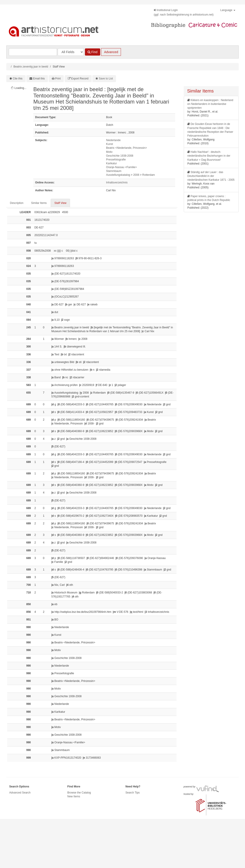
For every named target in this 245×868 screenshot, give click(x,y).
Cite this (18, 79)
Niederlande (113, 140)
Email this (39, 79)
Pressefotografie (116, 160)
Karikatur (111, 163)
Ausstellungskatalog (118, 175)
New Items (74, 796)
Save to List (106, 79)
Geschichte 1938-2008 (120, 156)
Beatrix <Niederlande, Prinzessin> (126, 148)
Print (58, 79)
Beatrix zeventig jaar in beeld (31, 67)
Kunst (110, 144)
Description (17, 203)
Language (228, 10)
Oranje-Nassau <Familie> (121, 167)
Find (93, 52)
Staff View (60, 203)
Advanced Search (20, 793)
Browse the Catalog (79, 793)
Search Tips (133, 793)
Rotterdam (149, 175)
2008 (136, 175)
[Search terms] (33, 52)
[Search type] (71, 52)
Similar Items (39, 203)
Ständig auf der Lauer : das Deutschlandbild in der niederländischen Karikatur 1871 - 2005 (211, 176)
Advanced (111, 52)
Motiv (109, 152)
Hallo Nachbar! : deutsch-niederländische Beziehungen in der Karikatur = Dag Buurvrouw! (209, 156)
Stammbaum (114, 171)
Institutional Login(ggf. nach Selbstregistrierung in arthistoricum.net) (184, 12)
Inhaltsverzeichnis (117, 183)
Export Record (80, 79)
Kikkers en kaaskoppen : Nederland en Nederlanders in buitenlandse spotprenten (210, 104)
